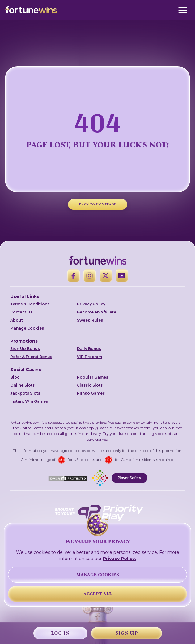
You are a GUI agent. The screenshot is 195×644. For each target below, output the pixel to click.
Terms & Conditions (30, 304)
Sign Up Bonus (25, 349)
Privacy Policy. (119, 559)
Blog (15, 377)
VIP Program (89, 357)
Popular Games (93, 377)
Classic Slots (90, 385)
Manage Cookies (27, 328)
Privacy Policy (91, 304)
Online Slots (22, 385)
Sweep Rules (90, 320)
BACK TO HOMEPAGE (98, 204)
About (17, 320)
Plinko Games (91, 393)
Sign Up (127, 633)
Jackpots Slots (25, 393)
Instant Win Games (29, 401)
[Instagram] (90, 276)
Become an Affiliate (97, 312)
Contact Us (21, 312)
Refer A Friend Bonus (31, 357)
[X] (106, 276)
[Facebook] (74, 276)
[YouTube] (122, 276)
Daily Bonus (89, 349)
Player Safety (129, 478)
